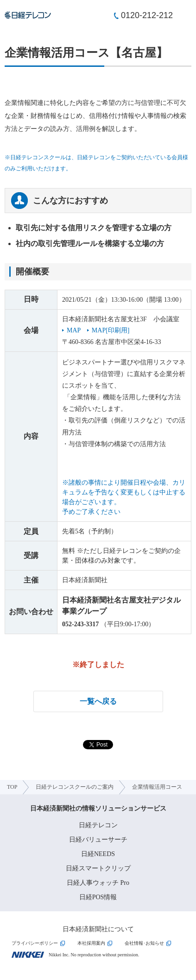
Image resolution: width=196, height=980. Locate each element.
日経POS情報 (98, 897)
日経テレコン (98, 825)
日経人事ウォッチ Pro (98, 883)
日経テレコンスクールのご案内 (75, 787)
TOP (12, 787)
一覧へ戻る (98, 701)
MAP (74, 330)
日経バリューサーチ (98, 840)
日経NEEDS (98, 854)
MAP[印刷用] (111, 330)
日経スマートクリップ (98, 868)
